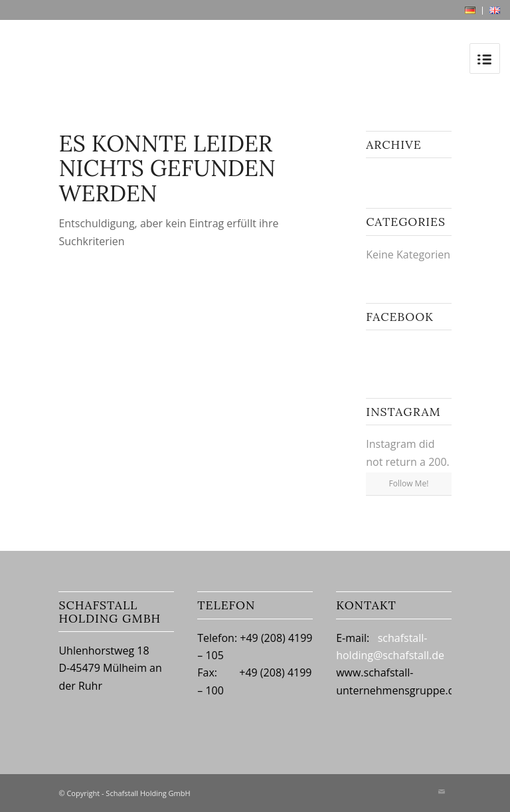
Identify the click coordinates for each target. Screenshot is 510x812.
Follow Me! (409, 483)
